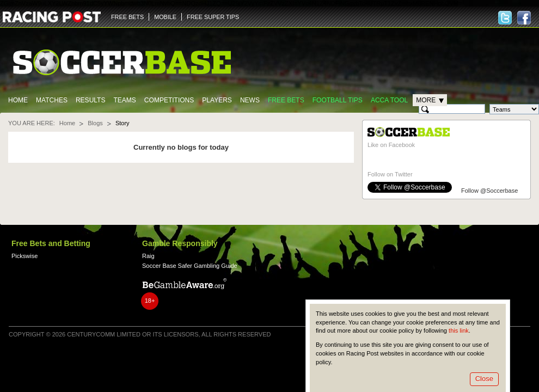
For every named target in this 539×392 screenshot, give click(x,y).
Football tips (338, 100)
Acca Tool (389, 100)
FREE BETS (127, 17)
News (250, 100)
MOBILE (165, 17)
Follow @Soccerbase (489, 191)
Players (217, 100)
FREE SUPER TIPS (213, 17)
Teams (124, 100)
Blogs (95, 123)
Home (18, 100)
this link (459, 330)
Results (91, 100)
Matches (52, 100)
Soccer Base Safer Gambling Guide (190, 266)
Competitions (169, 100)
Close (484, 379)
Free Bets (286, 100)
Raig (148, 256)
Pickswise (24, 256)
